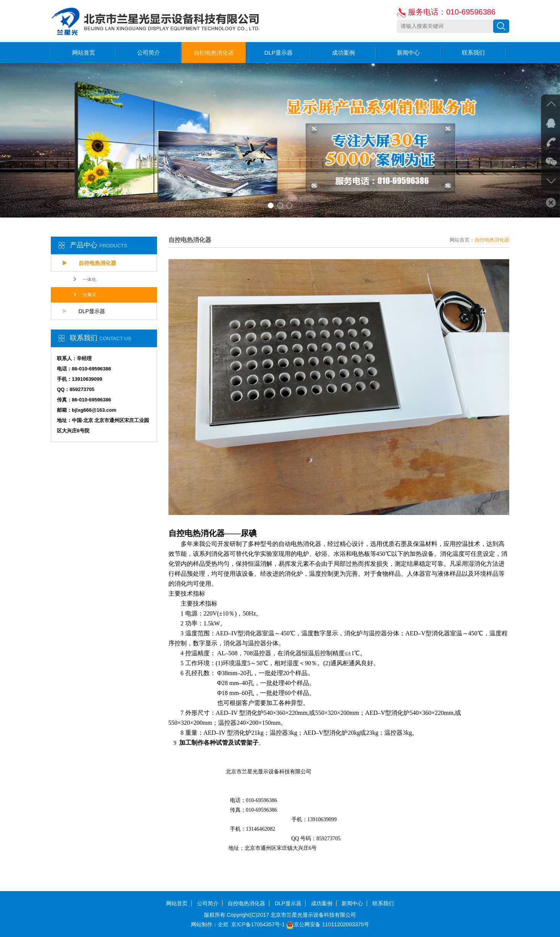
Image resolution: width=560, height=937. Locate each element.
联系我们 (473, 53)
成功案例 (343, 53)
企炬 (223, 924)
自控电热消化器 (214, 53)
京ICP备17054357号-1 (258, 924)
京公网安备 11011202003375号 (328, 924)
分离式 (84, 295)
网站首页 (84, 53)
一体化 (84, 279)
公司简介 (149, 53)
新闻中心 (408, 53)
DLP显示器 (278, 53)
